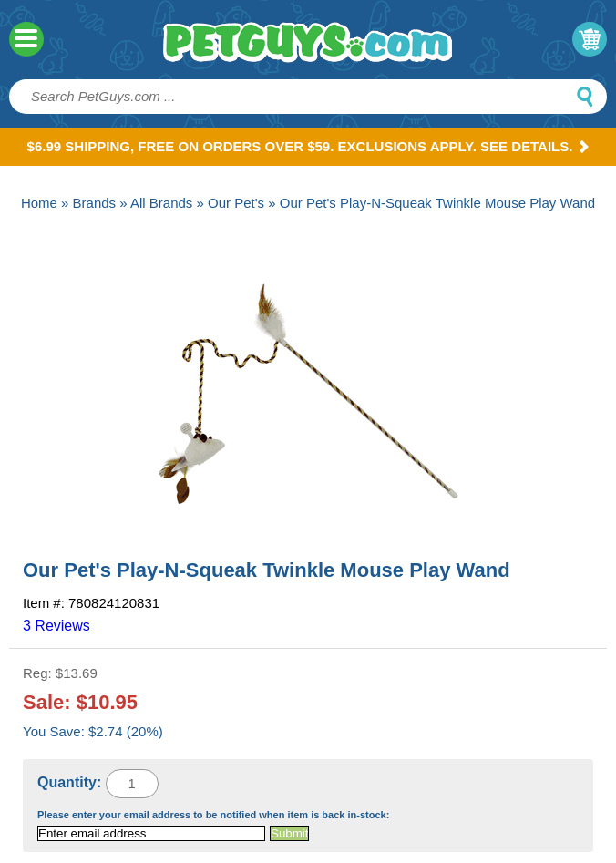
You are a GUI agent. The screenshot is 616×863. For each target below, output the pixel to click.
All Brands (161, 203)
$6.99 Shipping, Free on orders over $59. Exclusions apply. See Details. (308, 146)
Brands (95, 203)
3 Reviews (56, 626)
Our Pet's (236, 203)
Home (39, 203)
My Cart (590, 39)
